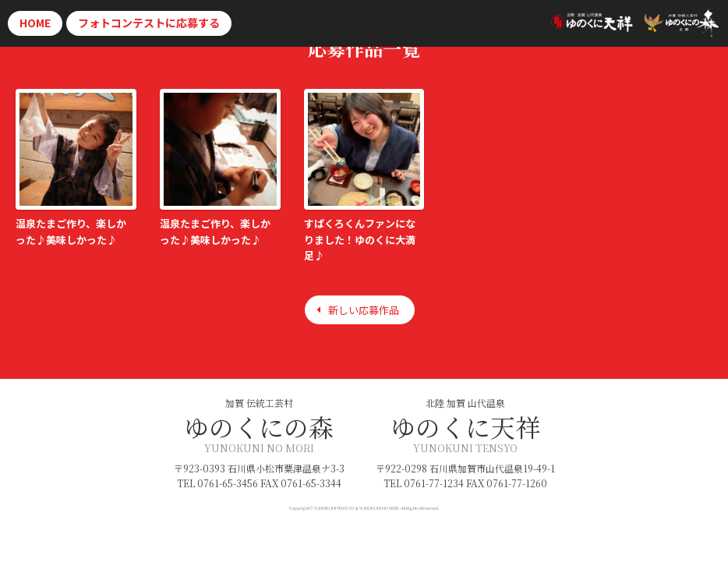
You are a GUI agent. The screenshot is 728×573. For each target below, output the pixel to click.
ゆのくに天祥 (465, 426)
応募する (149, 23)
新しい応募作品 (364, 310)
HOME (35, 23)
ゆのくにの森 (259, 426)
